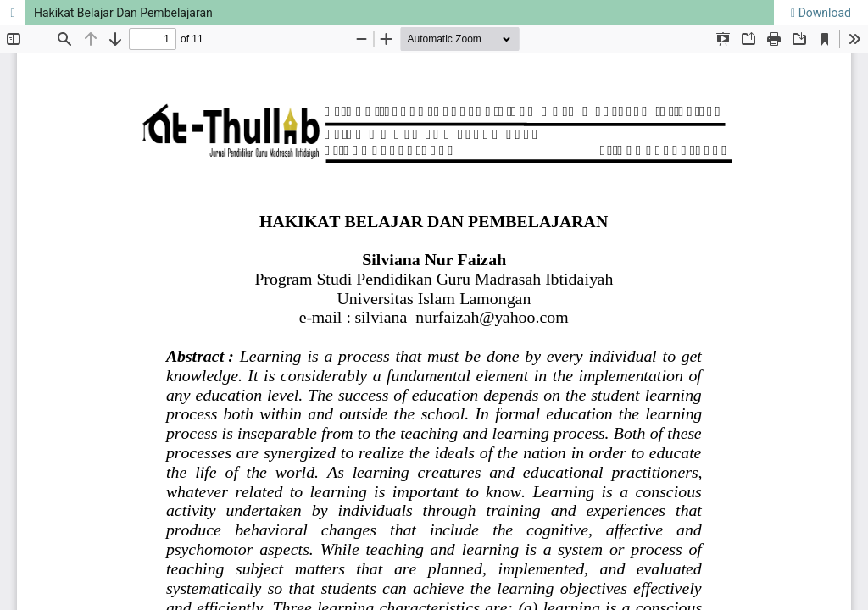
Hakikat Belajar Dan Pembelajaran (123, 13)
